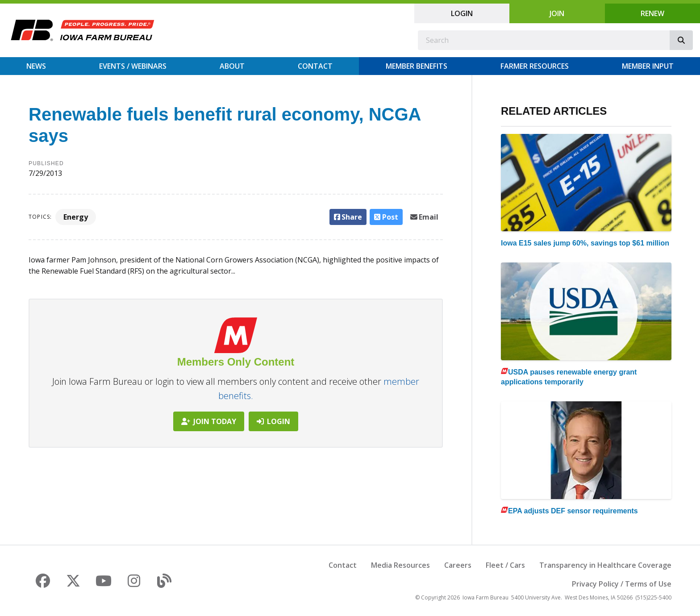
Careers (458, 565)
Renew (652, 13)
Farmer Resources (535, 66)
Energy (76, 217)
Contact (315, 66)
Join (557, 13)
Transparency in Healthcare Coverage (605, 565)
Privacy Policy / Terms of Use (622, 584)
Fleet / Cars (505, 565)
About (232, 66)
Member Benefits (417, 66)
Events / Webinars (133, 66)
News (36, 66)
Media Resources (400, 565)
